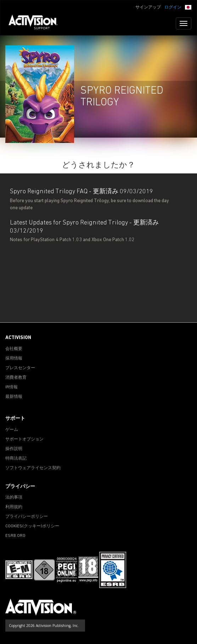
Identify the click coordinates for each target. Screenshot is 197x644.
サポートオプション (24, 439)
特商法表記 (16, 459)
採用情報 (14, 359)
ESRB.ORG (15, 536)
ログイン (173, 7)
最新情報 (14, 397)
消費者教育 (16, 378)
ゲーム (12, 430)
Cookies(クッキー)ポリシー (32, 526)
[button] (188, 7)
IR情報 (12, 387)
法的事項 (14, 498)
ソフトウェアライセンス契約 (33, 468)
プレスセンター (20, 368)
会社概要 (14, 349)
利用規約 (14, 507)
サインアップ (148, 7)
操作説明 (14, 449)
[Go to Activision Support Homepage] (37, 23)
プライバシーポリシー (27, 517)
